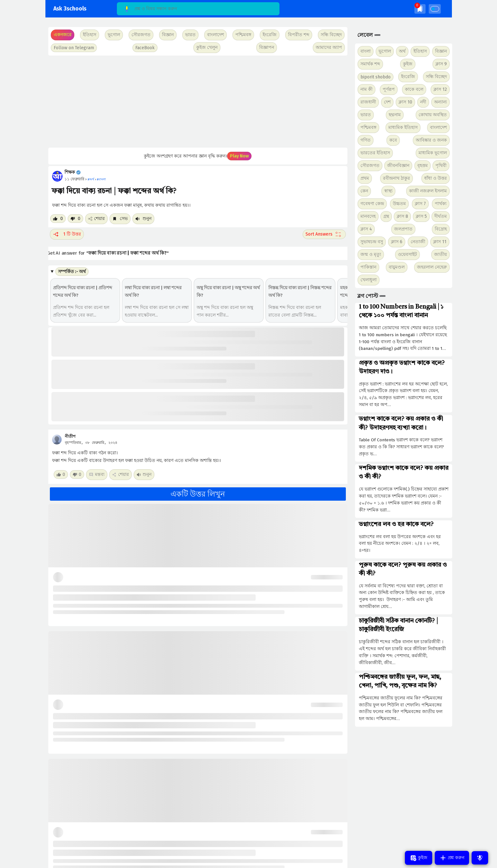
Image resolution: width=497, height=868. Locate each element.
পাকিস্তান (368, 267)
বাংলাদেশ (438, 127)
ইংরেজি (270, 35)
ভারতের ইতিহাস (375, 153)
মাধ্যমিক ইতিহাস (403, 127)
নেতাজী (418, 242)
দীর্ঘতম (441, 216)
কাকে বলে (414, 89)
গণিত (366, 140)
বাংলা (366, 51)
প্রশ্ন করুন (452, 858)
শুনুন (143, 219)
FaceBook (145, 48)
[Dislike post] (75, 219)
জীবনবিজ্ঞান (398, 166)
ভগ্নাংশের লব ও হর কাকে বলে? (396, 524)
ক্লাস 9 (441, 64)
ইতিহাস (420, 51)
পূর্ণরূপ (389, 89)
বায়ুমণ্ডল (397, 267)
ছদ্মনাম (395, 115)
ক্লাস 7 (420, 204)
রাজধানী (368, 102)
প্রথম (365, 178)
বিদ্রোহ (441, 229)
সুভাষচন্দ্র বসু (372, 242)
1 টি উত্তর (67, 234)
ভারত (366, 115)
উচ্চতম (399, 204)
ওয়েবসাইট (407, 254)
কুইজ (408, 64)
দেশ (387, 102)
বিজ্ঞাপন (267, 47)
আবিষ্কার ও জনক (431, 140)
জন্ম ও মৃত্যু (371, 254)
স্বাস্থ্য (388, 191)
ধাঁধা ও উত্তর (436, 178)
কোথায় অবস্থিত (433, 115)
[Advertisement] (197, 102)
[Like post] (58, 219)
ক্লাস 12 (440, 89)
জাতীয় (440, 254)
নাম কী (366, 89)
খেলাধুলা (369, 280)
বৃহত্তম (423, 166)
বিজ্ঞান (441, 51)
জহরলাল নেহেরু (432, 267)
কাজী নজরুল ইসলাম (428, 191)
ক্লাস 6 (397, 242)
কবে (393, 140)
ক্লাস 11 (440, 242)
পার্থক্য (441, 204)
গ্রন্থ (386, 216)
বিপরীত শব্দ (299, 35)
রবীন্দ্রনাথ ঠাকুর (396, 178)
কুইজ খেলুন (207, 47)
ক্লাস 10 (405, 102)
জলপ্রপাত (403, 229)
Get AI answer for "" (113, 253)
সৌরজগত (370, 166)
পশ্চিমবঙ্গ (243, 35)
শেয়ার (96, 219)
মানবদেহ (368, 216)
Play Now (239, 156)
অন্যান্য (440, 102)
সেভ (120, 219)
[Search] (198, 9)
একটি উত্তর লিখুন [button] (198, 494)
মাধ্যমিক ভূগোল (433, 153)
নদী (423, 102)
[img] (420, 9)
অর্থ (402, 51)
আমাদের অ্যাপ (329, 47)
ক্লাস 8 (402, 216)
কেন (364, 191)
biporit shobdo (376, 77)
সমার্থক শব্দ (370, 64)
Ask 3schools (70, 9)
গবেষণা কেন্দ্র (372, 204)
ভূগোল (385, 51)
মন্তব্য (97, 474)
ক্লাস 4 (366, 229)
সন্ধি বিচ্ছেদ (331, 35)
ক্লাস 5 (421, 216)
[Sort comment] (324, 234)
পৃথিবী (441, 166)
